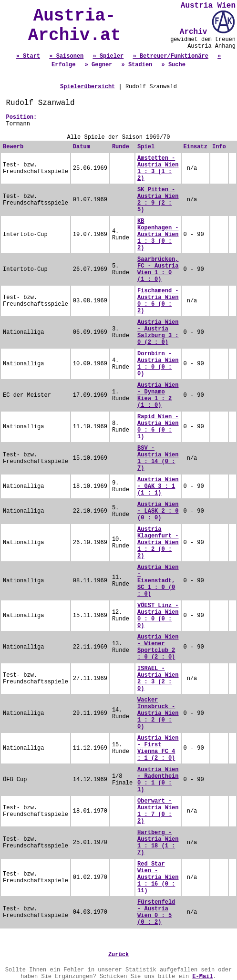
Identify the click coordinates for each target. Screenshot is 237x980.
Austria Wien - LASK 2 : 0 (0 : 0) (158, 511)
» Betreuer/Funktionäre (171, 56)
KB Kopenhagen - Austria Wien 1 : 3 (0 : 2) (158, 235)
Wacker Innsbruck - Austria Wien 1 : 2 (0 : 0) (158, 713)
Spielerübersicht (88, 87)
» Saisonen (66, 56)
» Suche (174, 65)
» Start (28, 56)
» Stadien (137, 65)
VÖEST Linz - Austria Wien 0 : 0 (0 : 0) (158, 616)
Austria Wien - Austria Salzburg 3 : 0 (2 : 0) (158, 332)
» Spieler (108, 56)
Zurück (118, 955)
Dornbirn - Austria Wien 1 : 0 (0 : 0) (158, 364)
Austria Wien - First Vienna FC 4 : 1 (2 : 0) (158, 748)
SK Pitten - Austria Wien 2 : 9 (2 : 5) (158, 200)
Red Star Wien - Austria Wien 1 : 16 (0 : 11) (158, 877)
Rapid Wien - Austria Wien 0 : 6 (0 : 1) (158, 427)
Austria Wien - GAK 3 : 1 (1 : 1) (158, 486)
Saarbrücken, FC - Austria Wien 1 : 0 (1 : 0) (158, 269)
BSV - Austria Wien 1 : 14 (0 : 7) (158, 458)
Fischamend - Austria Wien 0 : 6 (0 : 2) (158, 301)
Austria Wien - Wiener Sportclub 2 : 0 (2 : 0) (158, 647)
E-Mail (202, 977)
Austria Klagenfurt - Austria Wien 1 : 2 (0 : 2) (158, 543)
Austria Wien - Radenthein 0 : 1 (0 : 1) (158, 780)
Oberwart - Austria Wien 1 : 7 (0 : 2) (158, 811)
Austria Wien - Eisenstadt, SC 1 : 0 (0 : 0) (158, 581)
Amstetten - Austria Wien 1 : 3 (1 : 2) (158, 168)
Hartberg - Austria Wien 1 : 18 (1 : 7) (158, 843)
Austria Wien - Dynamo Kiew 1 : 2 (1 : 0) (158, 395)
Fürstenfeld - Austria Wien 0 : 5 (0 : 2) (156, 912)
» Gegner (99, 65)
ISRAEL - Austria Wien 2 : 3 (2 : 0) (158, 679)
